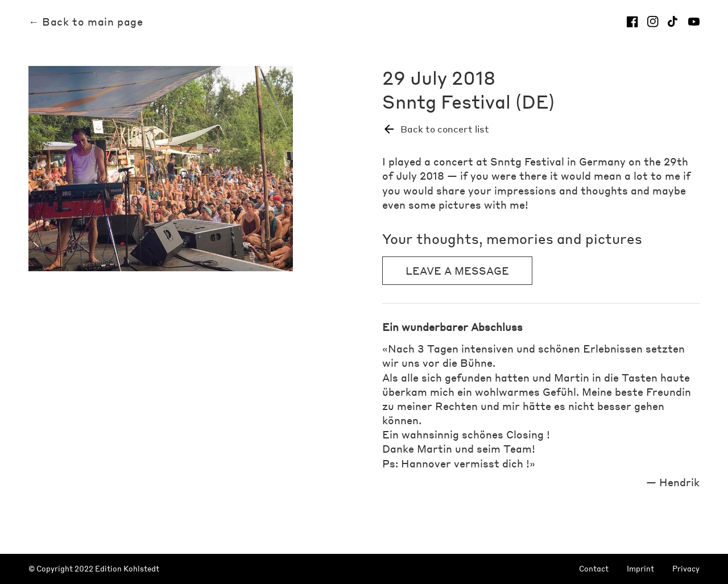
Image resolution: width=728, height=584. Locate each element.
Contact (594, 569)
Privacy (686, 569)
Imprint (640, 569)
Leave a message (457, 270)
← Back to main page (86, 22)
